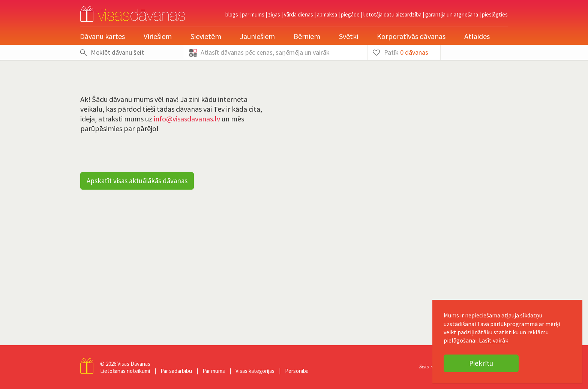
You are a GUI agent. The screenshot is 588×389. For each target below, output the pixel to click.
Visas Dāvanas (134, 364)
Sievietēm (206, 36)
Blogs (232, 14)
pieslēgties (495, 14)
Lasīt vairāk (493, 340)
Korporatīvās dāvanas (411, 36)
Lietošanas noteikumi (125, 371)
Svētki (349, 36)
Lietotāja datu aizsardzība (392, 14)
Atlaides (477, 36)
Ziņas (274, 14)
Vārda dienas (298, 14)
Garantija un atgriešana (452, 14)
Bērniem (307, 36)
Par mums (253, 14)
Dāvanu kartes (102, 36)
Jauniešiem (257, 36)
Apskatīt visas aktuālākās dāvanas (137, 181)
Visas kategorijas (255, 371)
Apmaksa (327, 14)
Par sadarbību (176, 371)
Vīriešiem (158, 36)
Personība (297, 371)
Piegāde (350, 14)
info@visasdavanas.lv (187, 119)
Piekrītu (481, 363)
